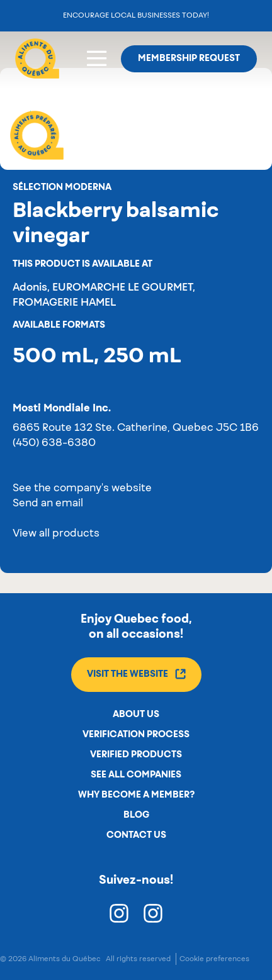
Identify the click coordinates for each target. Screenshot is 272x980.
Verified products (136, 755)
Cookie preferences (214, 959)
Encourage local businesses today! (136, 15)
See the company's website (82, 489)
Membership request (189, 58)
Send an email (48, 504)
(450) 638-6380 (54, 443)
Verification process (136, 735)
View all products (56, 534)
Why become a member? (136, 795)
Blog (136, 815)
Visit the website (136, 674)
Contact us (136, 835)
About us (136, 715)
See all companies (136, 775)
